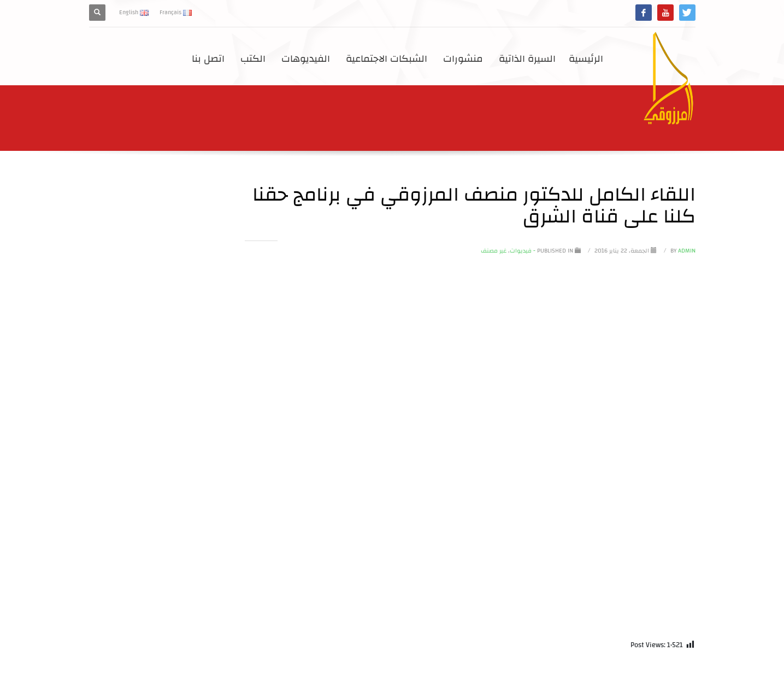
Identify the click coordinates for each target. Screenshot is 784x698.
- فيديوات (523, 251)
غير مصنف (494, 251)
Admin (682, 251)
